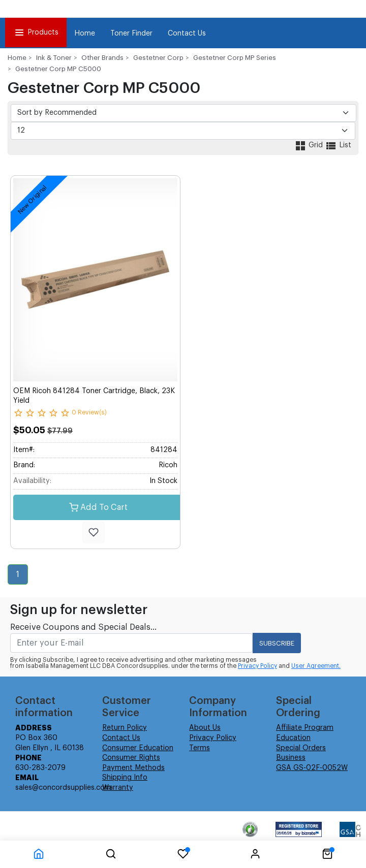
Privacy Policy (257, 666)
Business (291, 758)
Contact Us (187, 34)
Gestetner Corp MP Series (235, 58)
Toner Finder (131, 34)
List (338, 145)
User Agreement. (316, 666)
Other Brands (102, 58)
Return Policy (125, 728)
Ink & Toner (54, 58)
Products (36, 33)
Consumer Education (138, 748)
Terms (200, 748)
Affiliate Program (305, 728)
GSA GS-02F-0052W (312, 768)
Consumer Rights (131, 758)
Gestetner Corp (158, 58)
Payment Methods (133, 768)
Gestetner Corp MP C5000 (58, 69)
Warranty (118, 788)
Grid (310, 145)
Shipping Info (125, 778)
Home (85, 34)
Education (293, 738)
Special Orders (301, 748)
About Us (205, 728)
